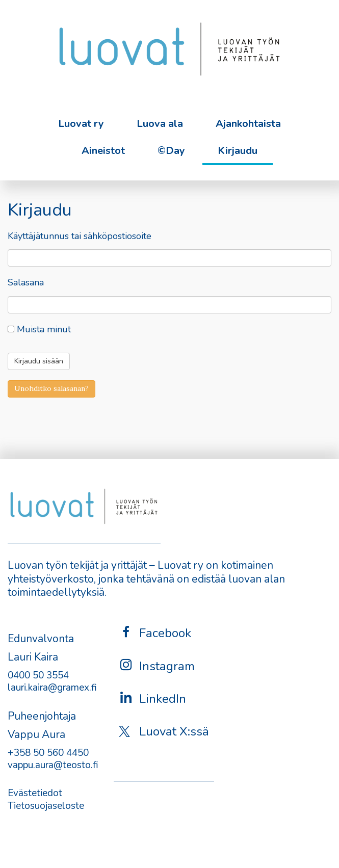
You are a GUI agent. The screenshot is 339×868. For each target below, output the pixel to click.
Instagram (157, 666)
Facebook (155, 633)
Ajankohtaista (248, 124)
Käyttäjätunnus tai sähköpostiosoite (80, 236)
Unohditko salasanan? (51, 388)
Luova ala (160, 124)
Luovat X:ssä (164, 731)
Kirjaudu (238, 151)
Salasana (26, 283)
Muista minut (39, 330)
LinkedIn (152, 699)
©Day (171, 151)
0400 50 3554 (38, 675)
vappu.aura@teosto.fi (53, 765)
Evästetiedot (35, 793)
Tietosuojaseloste (46, 806)
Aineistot (103, 151)
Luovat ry (81, 124)
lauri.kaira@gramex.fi (52, 688)
